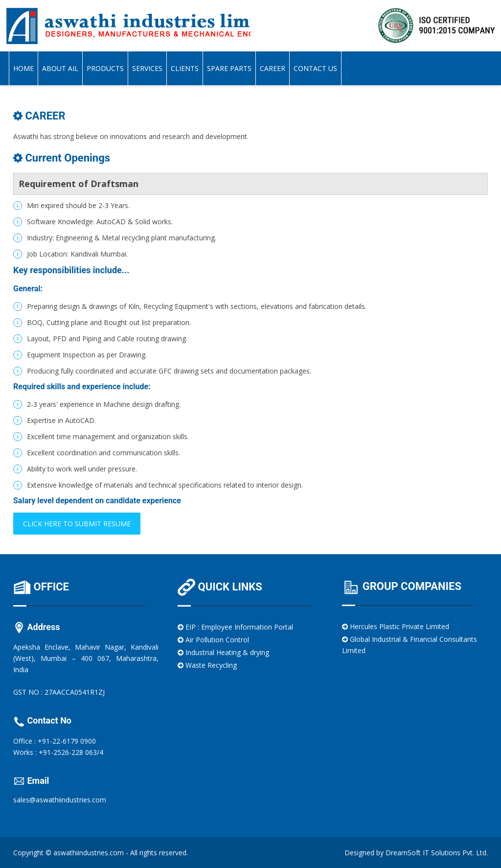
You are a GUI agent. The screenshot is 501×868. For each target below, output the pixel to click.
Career (273, 68)
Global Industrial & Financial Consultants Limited (410, 645)
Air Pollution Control (213, 640)
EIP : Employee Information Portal (235, 627)
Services (147, 68)
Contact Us (315, 68)
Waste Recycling (207, 665)
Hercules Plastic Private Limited (396, 626)
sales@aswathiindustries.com (60, 800)
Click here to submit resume (77, 524)
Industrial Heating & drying (223, 652)
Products (105, 68)
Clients (185, 68)
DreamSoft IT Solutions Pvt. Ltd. (437, 853)
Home (23, 68)
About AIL (60, 68)
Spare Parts (229, 68)
